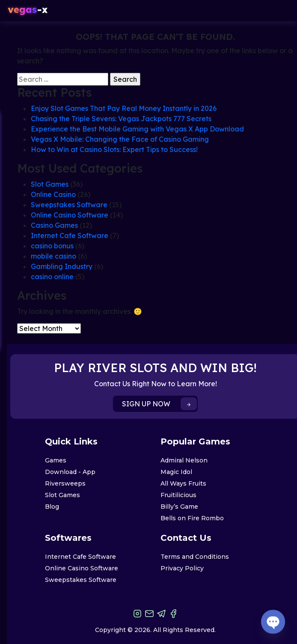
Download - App (70, 472)
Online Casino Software (70, 215)
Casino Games (54, 225)
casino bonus (52, 246)
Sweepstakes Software (69, 205)
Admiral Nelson (184, 460)
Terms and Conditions (195, 557)
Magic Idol (176, 472)
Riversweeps (65, 483)
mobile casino (53, 256)
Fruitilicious (178, 495)
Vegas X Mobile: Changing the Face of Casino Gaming (120, 139)
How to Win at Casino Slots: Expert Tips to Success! (114, 149)
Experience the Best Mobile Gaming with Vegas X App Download (137, 129)
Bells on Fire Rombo (192, 518)
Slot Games (50, 184)
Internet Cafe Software (70, 236)
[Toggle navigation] (281, 11)
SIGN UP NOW (159, 404)
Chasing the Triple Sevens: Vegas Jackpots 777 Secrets (121, 119)
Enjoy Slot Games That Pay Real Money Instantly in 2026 (124, 108)
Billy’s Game (179, 507)
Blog (52, 507)
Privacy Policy (182, 568)
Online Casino (53, 194)
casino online (52, 277)
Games (56, 460)
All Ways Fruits (183, 483)
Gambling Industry (62, 266)
